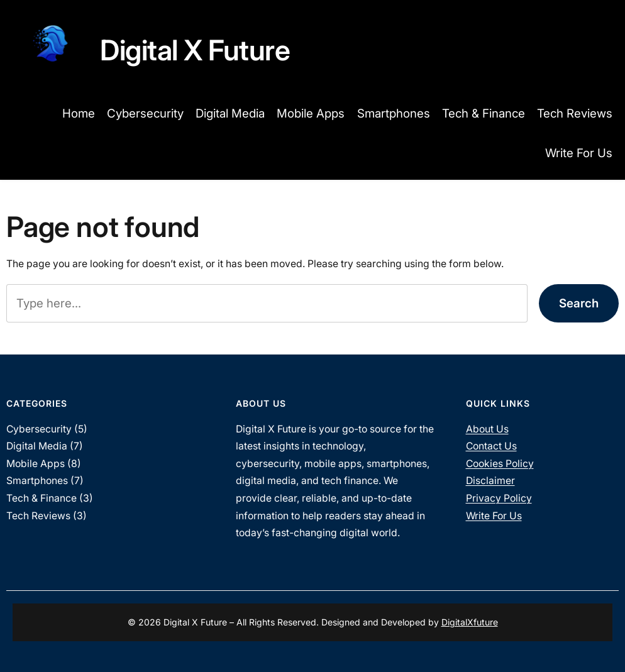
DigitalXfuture (470, 622)
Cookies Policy (500, 464)
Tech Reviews (38, 516)
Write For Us (494, 516)
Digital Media (37, 446)
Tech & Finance (41, 498)
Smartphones (37, 481)
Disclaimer (490, 481)
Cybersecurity (39, 429)
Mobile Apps (36, 464)
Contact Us (491, 446)
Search (579, 303)
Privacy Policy (499, 498)
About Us (487, 429)
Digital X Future (195, 50)
